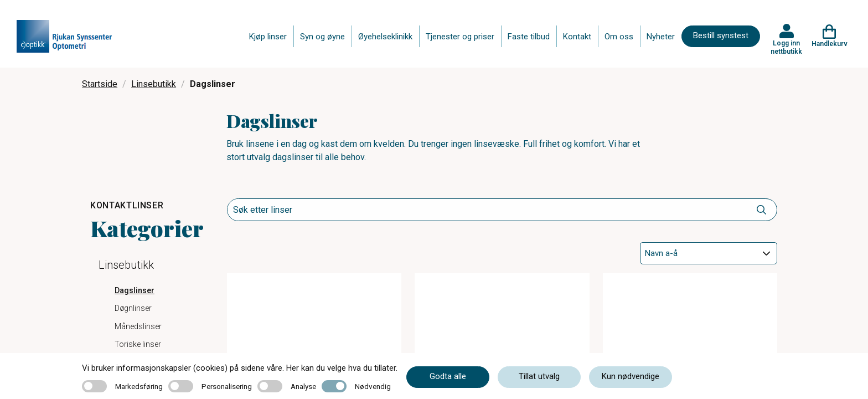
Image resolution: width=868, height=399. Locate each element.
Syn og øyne (322, 37)
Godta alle (448, 376)
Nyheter (661, 37)
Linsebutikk (154, 84)
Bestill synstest (721, 35)
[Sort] (709, 253)
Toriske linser (138, 344)
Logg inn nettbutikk (786, 47)
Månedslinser (138, 326)
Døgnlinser (133, 308)
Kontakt (577, 37)
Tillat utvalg (539, 376)
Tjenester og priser (460, 37)
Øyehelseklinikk (385, 37)
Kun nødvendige (631, 376)
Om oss (619, 37)
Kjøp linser (268, 37)
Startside (100, 84)
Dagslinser (135, 290)
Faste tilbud (529, 37)
